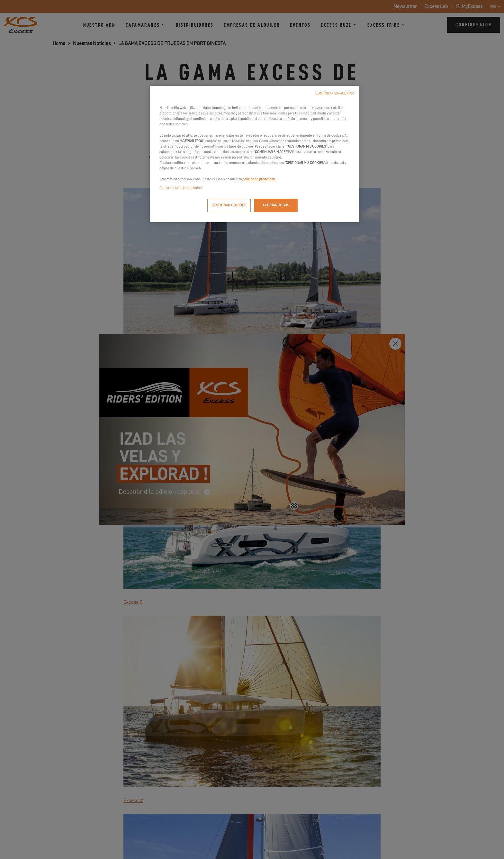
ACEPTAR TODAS (276, 205)
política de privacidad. (259, 179)
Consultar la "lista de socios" (181, 188)
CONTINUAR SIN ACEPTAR (335, 93)
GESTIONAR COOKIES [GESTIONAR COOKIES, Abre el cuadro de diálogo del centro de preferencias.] (229, 205)
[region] (254, 154)
